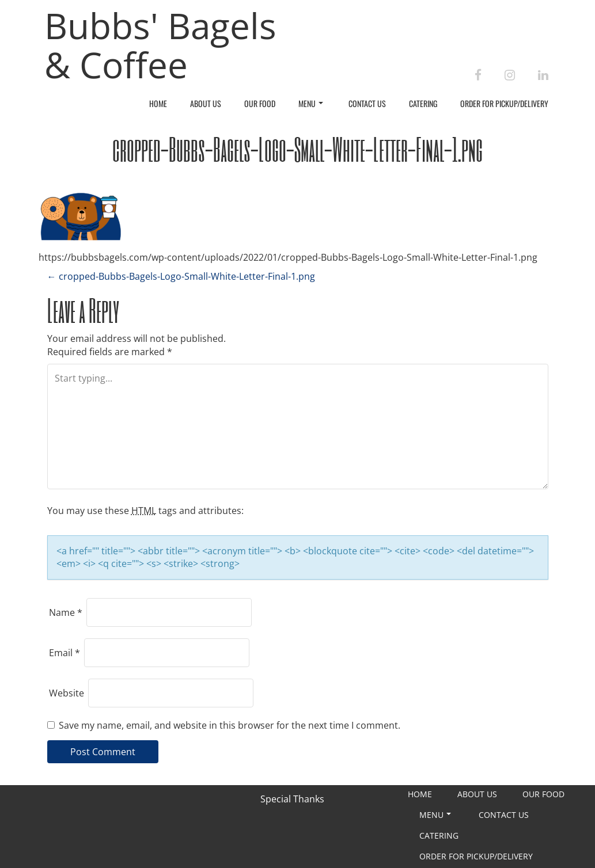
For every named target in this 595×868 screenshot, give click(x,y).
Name (66, 612)
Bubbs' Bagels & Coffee (160, 45)
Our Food (260, 103)
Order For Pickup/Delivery (504, 103)
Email (65, 653)
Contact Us (367, 103)
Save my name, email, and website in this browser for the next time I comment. (230, 725)
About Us (206, 103)
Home (158, 103)
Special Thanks (292, 799)
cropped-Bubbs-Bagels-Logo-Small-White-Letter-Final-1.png (181, 276)
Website (67, 693)
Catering (423, 103)
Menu (311, 103)
